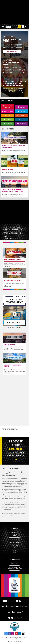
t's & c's (10, 642)
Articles (15, 549)
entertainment (8, 111)
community (21, 115)
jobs (8, 115)
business (21, 111)
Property (8, 124)
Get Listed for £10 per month (15, 569)
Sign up (14, 552)
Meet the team (14, 533)
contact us (15, 531)
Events (15, 547)
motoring (21, 124)
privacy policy (17, 642)
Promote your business (15, 567)
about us (14, 534)
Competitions (14, 546)
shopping (8, 120)
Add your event (14, 564)
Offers (15, 551)
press (14, 536)
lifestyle (21, 107)
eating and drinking (8, 106)
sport (22, 120)
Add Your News (15, 562)
